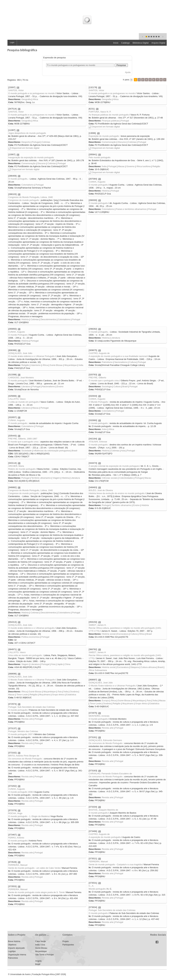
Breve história (14, 941)
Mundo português (97, 889)
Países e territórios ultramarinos (131, 209)
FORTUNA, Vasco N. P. (100, 112)
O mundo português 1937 (20, 734)
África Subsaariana (98, 670)
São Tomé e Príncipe (45, 955)
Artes (104, 429)
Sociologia (107, 386)
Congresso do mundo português (24, 200)
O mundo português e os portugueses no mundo (32, 93)
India (81, 365)
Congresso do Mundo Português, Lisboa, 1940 (31, 197)
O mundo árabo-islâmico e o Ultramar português (31, 628)
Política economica (30, 637)
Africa (35, 99)
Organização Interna (17, 955)
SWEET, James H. (98, 625)
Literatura (116, 338)
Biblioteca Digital (141, 43)
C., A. (91, 886)
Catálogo (126, 43)
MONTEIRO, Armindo (99, 716)
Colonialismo (28, 185)
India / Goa (40, 945)
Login (12, 42)
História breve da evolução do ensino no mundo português (117, 493)
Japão (60, 664)
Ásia (53, 664)
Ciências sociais (110, 478)
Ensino (60, 386)
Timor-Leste (22, 695)
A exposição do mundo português (105, 837)
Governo (130, 166)
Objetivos (12, 945)
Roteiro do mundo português (22, 469)
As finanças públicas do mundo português (109, 115)
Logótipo (12, 951)
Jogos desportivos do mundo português (27, 133)
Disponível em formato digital (104, 127)
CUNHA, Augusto (97, 182)
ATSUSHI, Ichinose (98, 442)
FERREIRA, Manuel (98, 861)
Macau (121, 166)
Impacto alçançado (17, 948)
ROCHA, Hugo (15, 813)
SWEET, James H (97, 652)
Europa (105, 701)
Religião (156, 166)
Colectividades (126, 478)
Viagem (56, 478)
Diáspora (135, 667)
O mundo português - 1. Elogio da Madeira (29, 816)
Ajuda (128, 72)
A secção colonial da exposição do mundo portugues (114, 466)
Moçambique (70, 365)
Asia (123, 451)
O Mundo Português (98, 402)
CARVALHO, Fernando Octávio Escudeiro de (110, 774)
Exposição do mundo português (104, 136)
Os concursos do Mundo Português (106, 743)
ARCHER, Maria (16, 466)
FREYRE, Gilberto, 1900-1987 (23, 439)
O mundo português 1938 (20, 792)
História (105, 191)
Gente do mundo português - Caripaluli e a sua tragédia (115, 864)
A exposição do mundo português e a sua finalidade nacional (118, 356)
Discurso (122, 142)
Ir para (126, 80)
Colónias (46, 142)
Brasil (125, 386)
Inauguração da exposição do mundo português (31, 157)
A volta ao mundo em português (24, 402)
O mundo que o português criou (104, 381)
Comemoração (109, 142)
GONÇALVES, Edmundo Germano (105, 740)
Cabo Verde (41, 941)
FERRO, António (16, 838)
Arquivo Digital (158, 43)
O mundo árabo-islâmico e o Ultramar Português (32, 356)
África (45, 365)
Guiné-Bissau (56, 365)
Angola (38, 961)
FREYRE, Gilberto (97, 378)
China (68, 664)
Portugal (125, 121)
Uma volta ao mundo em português (25, 655)
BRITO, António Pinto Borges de (24, 756)
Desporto (26, 142)
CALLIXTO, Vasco (17, 399)
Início (116, 43)
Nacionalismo (121, 362)
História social (109, 634)
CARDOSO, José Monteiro (21, 378)
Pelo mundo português (100, 157)
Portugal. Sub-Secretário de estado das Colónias (32, 707)
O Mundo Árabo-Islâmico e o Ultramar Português (32, 680)
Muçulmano (45, 695)
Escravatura (123, 634)
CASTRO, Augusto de (99, 353)
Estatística (71, 695)
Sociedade (26, 451)
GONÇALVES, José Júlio (20, 353)
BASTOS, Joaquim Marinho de (104, 810)
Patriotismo (107, 362)
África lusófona (143, 166)
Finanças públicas (110, 121)
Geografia (26, 99)
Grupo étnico (58, 695)
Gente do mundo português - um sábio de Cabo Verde (34, 868)
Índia (104, 166)
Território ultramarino (41, 478)
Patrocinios (13, 958)
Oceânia (74, 692)
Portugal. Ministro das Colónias (23, 731)
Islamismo (36, 365)
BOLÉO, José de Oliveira (101, 490)
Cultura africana (148, 667)
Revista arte (27, 719)
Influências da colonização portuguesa (52, 451)
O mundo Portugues (18, 335)
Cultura (133, 362)
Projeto (66, 941)
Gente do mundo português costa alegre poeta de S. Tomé (36, 892)
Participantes (68, 945)
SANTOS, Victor (16, 90)
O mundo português (18, 179)
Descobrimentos (48, 319)
